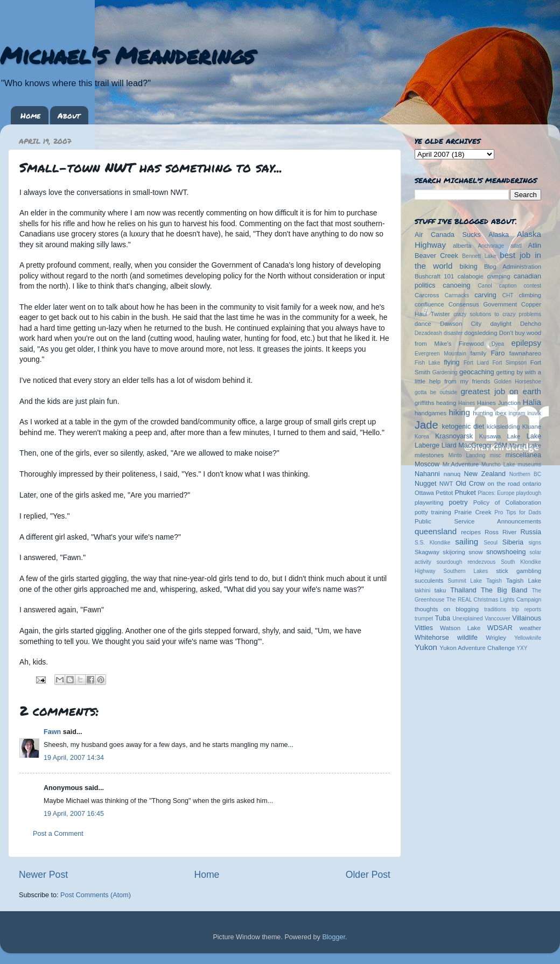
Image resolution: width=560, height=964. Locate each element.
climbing (530, 295)
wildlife (467, 638)
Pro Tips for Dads (518, 512)
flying (451, 362)
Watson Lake (460, 628)
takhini (422, 591)
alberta (462, 246)
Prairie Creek (473, 512)
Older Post (368, 875)
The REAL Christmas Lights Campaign (494, 600)
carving (485, 295)
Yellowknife (528, 638)
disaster (453, 333)
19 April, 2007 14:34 (74, 758)
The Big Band (504, 590)
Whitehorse (432, 638)
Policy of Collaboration (507, 502)
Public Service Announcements (478, 521)
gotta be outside (436, 392)
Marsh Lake (525, 445)
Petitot (444, 493)
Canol (485, 286)
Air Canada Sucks (448, 235)
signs (535, 543)
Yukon (426, 647)
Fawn (52, 732)
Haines (467, 403)
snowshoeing (506, 552)
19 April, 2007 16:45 (74, 814)
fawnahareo (525, 353)
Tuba (443, 618)
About (69, 115)
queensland (436, 531)
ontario (532, 484)
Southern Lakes (466, 571)
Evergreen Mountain (440, 354)
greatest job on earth (501, 391)
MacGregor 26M (483, 445)
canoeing (456, 285)
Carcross (427, 295)
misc (496, 455)
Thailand (463, 590)
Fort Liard (476, 363)
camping (499, 276)
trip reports (526, 609)
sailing (467, 542)
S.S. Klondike (432, 543)
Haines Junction (499, 403)
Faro (498, 353)
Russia (531, 532)
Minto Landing (467, 455)
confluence (429, 304)
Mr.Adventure (461, 464)
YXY (522, 648)
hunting (483, 413)
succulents (429, 581)
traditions (495, 609)
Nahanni (427, 474)
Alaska (499, 235)
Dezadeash (428, 333)
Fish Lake (428, 363)
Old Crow (470, 484)
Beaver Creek (436, 256)
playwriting (429, 502)
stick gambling (519, 571)
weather (530, 628)
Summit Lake (465, 581)
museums (529, 464)
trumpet (424, 619)
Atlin (535, 246)
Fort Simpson (509, 363)
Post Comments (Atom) (96, 895)
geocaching (477, 372)
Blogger (334, 937)
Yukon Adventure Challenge (477, 648)
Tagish (494, 581)
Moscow (427, 464)
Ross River (500, 532)
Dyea (498, 344)
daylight (500, 324)
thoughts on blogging (447, 609)
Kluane (532, 427)
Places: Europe (496, 493)
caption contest (520, 286)
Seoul (491, 543)
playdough (528, 493)
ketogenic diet (463, 427)
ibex (501, 413)
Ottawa (424, 493)
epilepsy (526, 343)
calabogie (471, 276)
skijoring (454, 552)
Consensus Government (483, 304)
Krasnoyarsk (454, 436)
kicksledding (503, 427)
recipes (471, 532)
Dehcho (531, 324)
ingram (517, 413)
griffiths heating (435, 403)
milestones (429, 455)
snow (475, 552)
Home (30, 115)
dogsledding (481, 333)
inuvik (534, 413)
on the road (503, 484)
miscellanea (523, 455)
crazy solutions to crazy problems (497, 314)
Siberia (513, 542)
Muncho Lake (498, 464)
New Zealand (485, 474)
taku (440, 590)
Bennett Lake (479, 256)
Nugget (426, 484)
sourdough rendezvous (466, 562)
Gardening (445, 372)
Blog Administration (513, 267)
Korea (422, 436)
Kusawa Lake (500, 436)
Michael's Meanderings (127, 55)
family (479, 353)
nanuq (452, 474)
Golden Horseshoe (517, 382)
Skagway (427, 552)
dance (423, 324)
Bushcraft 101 (434, 276)
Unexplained (467, 619)
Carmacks (457, 295)
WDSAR (500, 628)
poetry (458, 502)
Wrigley (496, 638)
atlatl (516, 246)
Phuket (465, 493)
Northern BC (525, 474)
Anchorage (491, 246)
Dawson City (461, 324)
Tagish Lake (524, 581)
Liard (449, 445)
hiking (459, 412)
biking (469, 267)
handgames (430, 413)
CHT (508, 295)
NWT (446, 484)
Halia (532, 402)
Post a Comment (58, 834)
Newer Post (43, 875)
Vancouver (497, 619)
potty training (433, 512)
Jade (426, 425)
